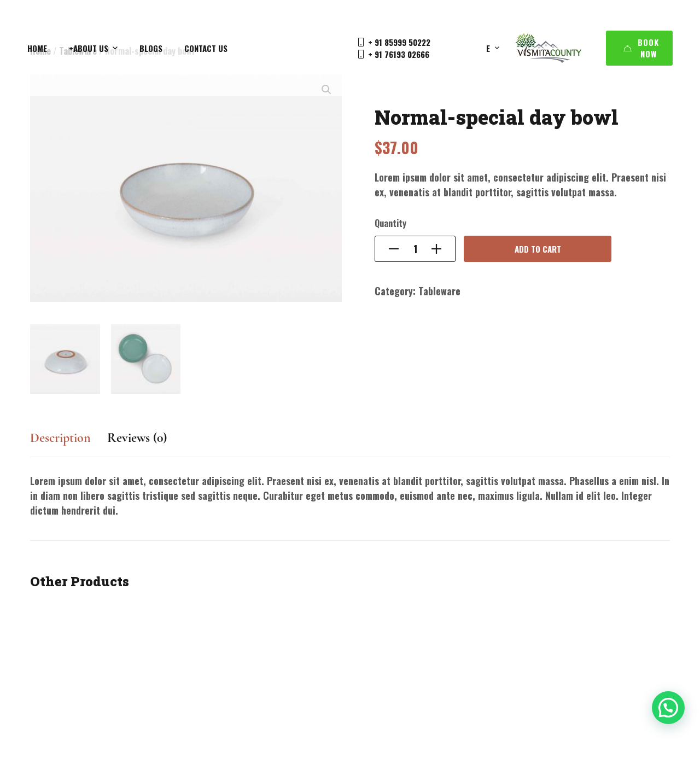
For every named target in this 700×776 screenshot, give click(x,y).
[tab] (60, 443)
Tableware (439, 291)
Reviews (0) (137, 438)
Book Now (641, 48)
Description (60, 438)
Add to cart (538, 249)
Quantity (390, 223)
